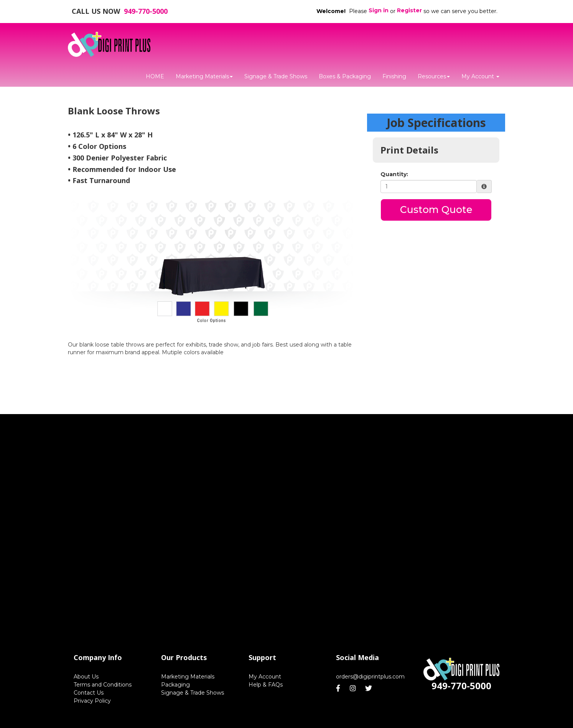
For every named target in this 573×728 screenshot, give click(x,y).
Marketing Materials (204, 76)
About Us (86, 677)
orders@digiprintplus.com (370, 677)
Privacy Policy (92, 701)
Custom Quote (436, 210)
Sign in (379, 10)
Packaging (175, 685)
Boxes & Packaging (345, 76)
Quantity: (394, 174)
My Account (265, 677)
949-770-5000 (146, 11)
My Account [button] (480, 76)
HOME (155, 76)
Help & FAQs (266, 685)
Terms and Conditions (103, 685)
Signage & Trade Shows (276, 76)
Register (409, 10)
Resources (434, 76)
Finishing (394, 76)
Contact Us (89, 693)
